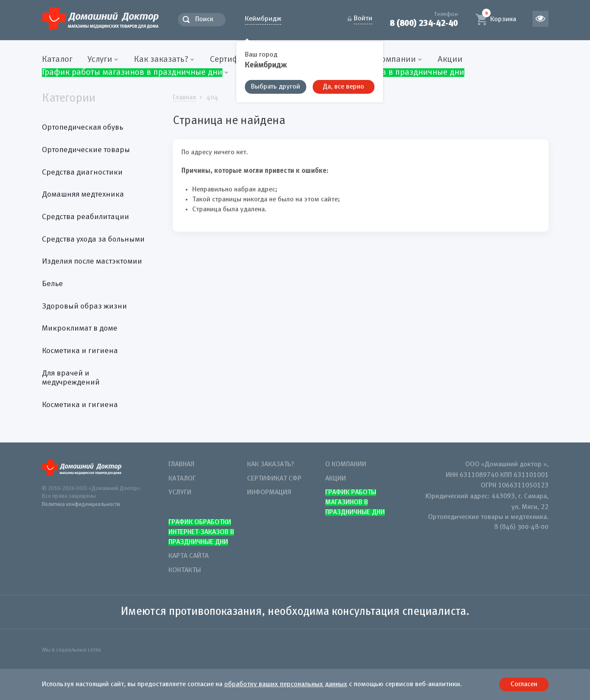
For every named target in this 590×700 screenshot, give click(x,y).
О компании (346, 465)
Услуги (180, 493)
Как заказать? (271, 465)
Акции (450, 60)
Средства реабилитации (86, 217)
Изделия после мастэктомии (92, 261)
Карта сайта (189, 556)
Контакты (185, 570)
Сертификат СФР (274, 479)
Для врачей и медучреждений (71, 378)
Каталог (57, 60)
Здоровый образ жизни (84, 306)
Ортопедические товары (86, 150)
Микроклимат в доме (80, 328)
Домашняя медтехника (83, 194)
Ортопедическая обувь (82, 127)
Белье (52, 284)
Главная (181, 465)
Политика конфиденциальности (81, 504)
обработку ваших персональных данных (286, 684)
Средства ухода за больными (93, 239)
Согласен (524, 684)
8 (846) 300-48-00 (521, 527)
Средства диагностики (82, 172)
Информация (269, 493)
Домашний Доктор (100, 18)
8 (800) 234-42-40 (424, 23)
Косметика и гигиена (80, 351)
